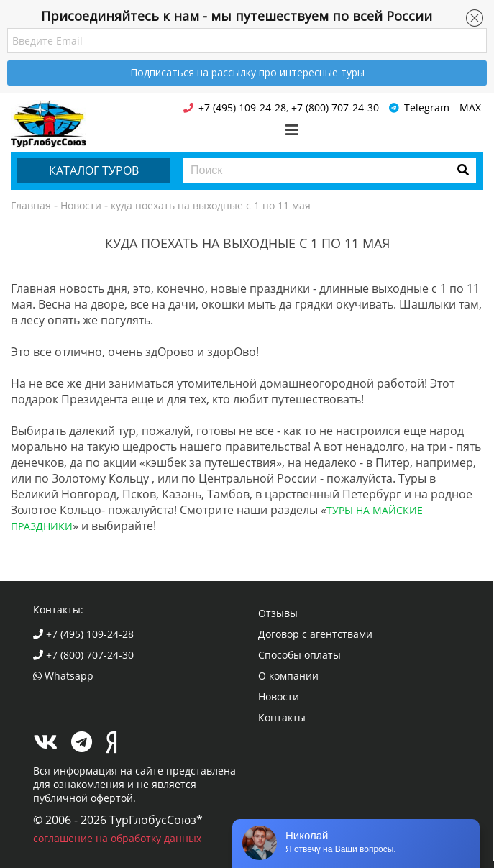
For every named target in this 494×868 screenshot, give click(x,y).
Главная (31, 205)
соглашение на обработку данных (117, 838)
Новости (81, 205)
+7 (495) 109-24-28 (83, 634)
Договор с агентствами (315, 634)
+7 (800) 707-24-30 (83, 655)
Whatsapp (63, 676)
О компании (288, 676)
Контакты (282, 717)
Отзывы (278, 613)
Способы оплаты (299, 655)
